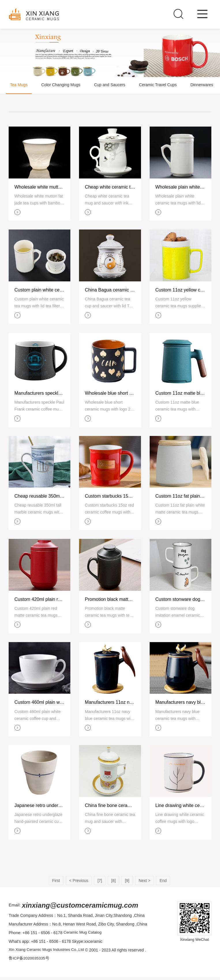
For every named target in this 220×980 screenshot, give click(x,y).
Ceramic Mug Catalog (83, 935)
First (56, 883)
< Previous (79, 883)
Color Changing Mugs (61, 86)
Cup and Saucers (112, 86)
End (163, 883)
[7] (100, 883)
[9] (127, 883)
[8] (114, 883)
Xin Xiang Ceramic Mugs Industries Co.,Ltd (47, 953)
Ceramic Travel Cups (163, 86)
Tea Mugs (17, 86)
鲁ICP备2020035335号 (29, 961)
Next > (145, 883)
